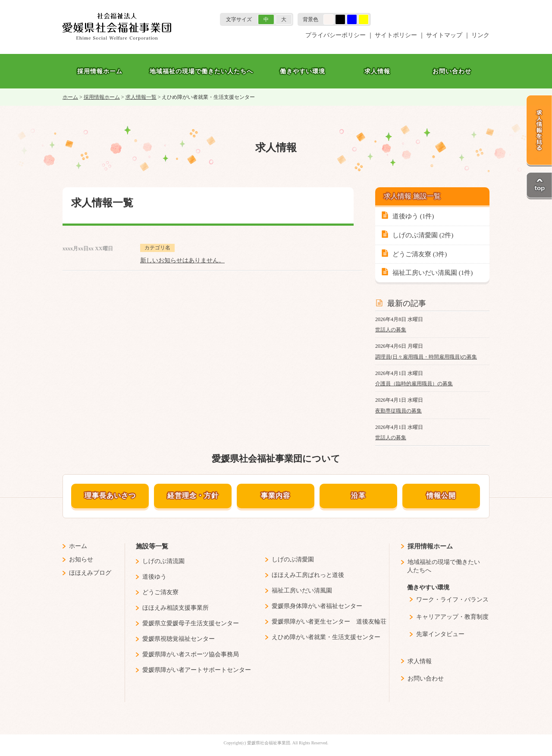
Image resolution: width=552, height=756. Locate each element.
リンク (480, 35)
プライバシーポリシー (336, 35)
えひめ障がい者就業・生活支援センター (326, 637)
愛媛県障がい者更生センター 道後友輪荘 (329, 622)
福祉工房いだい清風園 (302, 591)
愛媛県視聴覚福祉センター (179, 639)
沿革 (358, 496)
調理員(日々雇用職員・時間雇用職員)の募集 (426, 357)
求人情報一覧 (141, 97)
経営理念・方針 (193, 496)
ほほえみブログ (90, 573)
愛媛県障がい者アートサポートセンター (197, 670)
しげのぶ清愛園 (293, 559)
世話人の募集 (391, 330)
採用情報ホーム (100, 71)
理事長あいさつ (110, 496)
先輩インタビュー (440, 634)
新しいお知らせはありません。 (182, 260)
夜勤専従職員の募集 (398, 411)
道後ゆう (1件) (413, 216)
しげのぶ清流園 (163, 561)
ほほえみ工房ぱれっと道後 (308, 575)
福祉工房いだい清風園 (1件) (433, 273)
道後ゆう (154, 577)
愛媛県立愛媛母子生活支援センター (191, 623)
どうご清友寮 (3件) (420, 254)
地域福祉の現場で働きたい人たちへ (201, 71)
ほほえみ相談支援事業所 (176, 608)
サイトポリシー (396, 35)
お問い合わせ (452, 71)
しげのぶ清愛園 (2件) (423, 235)
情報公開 (441, 496)
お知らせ (81, 559)
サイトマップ (444, 35)
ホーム (70, 97)
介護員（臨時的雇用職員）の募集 (414, 384)
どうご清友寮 (160, 592)
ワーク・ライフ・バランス (452, 600)
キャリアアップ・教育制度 (452, 617)
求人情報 (377, 71)
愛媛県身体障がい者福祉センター (317, 606)
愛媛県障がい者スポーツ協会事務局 (191, 654)
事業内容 (276, 496)
